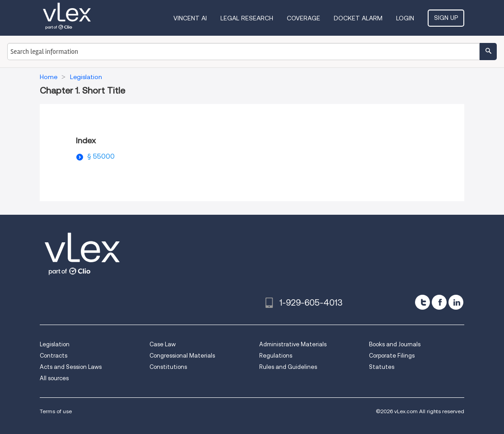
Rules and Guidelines (288, 367)
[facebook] (439, 302)
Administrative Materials (293, 344)
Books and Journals (395, 344)
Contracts (54, 356)
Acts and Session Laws (71, 367)
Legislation (55, 344)
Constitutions (168, 367)
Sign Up (446, 18)
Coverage (303, 18)
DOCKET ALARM (358, 18)
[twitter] (422, 302)
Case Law (163, 344)
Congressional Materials (182, 356)
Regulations (276, 356)
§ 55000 (101, 156)
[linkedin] (456, 302)
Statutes (382, 367)
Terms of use (56, 411)
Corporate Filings (392, 356)
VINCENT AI (190, 18)
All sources (54, 378)
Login (405, 18)
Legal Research (247, 18)
